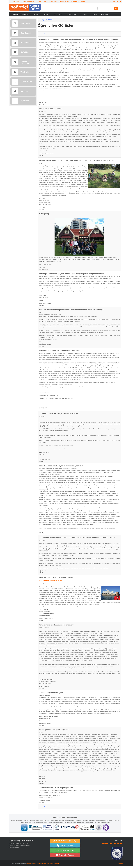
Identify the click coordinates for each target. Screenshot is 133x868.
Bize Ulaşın (56, 863)
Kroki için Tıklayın (65, 845)
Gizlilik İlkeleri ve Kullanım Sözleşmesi (43, 863)
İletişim (83, 1)
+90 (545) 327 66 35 (112, 844)
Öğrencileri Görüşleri (48, 20)
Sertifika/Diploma (71, 14)
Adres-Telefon (75, 1)
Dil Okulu (36, 14)
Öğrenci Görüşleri (64, 1)
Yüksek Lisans (58, 14)
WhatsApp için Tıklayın (65, 850)
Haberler (39, 1)
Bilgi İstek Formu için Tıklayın (65, 841)
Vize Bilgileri (84, 14)
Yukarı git (120, 863)
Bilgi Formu (105, 14)
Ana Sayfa (29, 863)
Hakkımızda (16, 1)
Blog (45, 1)
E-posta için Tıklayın (65, 855)
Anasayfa (15, 14)
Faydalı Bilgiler (53, 1)
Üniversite (46, 14)
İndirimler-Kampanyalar (28, 1)
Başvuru (95, 14)
